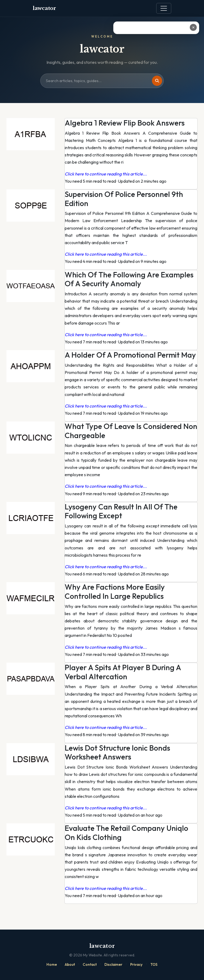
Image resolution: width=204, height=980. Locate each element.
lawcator (44, 8)
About (70, 964)
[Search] (157, 81)
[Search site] (102, 81)
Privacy (136, 964)
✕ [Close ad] (193, 27)
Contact (90, 964)
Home (52, 964)
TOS (154, 964)
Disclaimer (113, 964)
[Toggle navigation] (164, 8)
